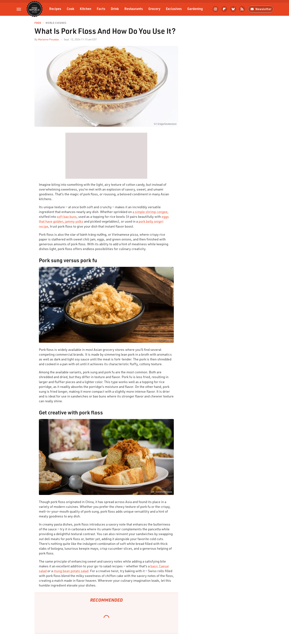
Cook (70, 9)
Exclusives (174, 9)
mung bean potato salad (71, 571)
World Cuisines (56, 23)
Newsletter (261, 9)
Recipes (55, 9)
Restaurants (134, 9)
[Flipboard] (224, 9)
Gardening (195, 9)
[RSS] (242, 9)
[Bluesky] (233, 9)
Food (38, 23)
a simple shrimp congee (150, 212)
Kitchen (86, 9)
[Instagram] (215, 9)
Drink (115, 9)
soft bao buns (67, 217)
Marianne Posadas (48, 39)
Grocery (154, 9)
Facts (101, 9)
